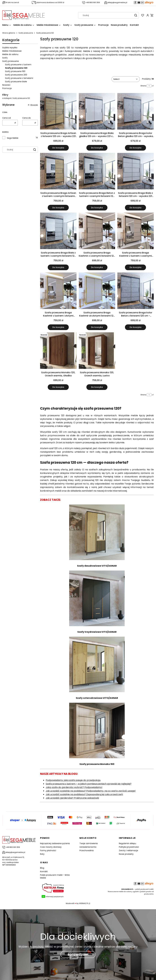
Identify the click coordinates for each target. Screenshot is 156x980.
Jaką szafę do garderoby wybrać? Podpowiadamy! (74, 787)
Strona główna (9, 33)
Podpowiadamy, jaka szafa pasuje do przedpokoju (73, 780)
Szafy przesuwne (26, 33)
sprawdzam (78, 954)
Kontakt (44, 871)
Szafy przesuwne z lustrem (18, 65)
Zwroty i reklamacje (128, 850)
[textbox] (126, 79)
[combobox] (105, 15)
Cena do (27, 118)
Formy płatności (48, 850)
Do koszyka (58, 148)
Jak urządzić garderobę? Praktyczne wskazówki (72, 798)
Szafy (5, 58)
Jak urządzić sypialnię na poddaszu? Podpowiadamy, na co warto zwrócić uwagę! (91, 791)
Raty (42, 854)
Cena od (6, 118)
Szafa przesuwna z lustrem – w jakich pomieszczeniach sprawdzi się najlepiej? (89, 784)
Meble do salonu (10, 54)
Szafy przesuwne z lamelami (19, 78)
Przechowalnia (87, 850)
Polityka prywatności (129, 847)
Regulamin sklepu (127, 843)
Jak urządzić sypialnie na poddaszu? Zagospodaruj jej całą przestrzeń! (84, 794)
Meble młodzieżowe (12, 51)
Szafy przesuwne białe (16, 82)
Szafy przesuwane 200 (16, 75)
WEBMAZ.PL (84, 903)
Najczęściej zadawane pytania (55, 843)
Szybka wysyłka (10, 48)
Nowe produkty (126, 854)
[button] (136, 15)
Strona (143, 86)
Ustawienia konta (88, 847)
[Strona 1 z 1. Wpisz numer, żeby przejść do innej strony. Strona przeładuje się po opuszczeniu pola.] (149, 86)
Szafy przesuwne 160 (15, 71)
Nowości (6, 85)
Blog (42, 868)
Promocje (7, 88)
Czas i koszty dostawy (51, 847)
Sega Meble (13, 138)
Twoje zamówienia (89, 843)
